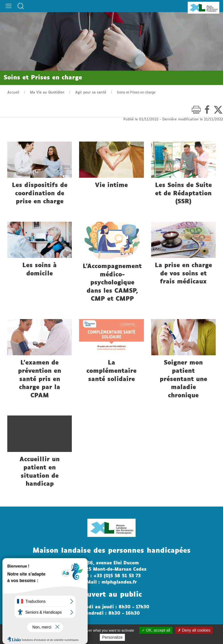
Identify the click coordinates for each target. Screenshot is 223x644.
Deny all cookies (194, 630)
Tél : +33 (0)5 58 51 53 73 (111, 576)
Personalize (112, 637)
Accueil (13, 93)
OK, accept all (156, 630)
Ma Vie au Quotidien (47, 93)
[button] (9, 5)
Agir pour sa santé (91, 93)
